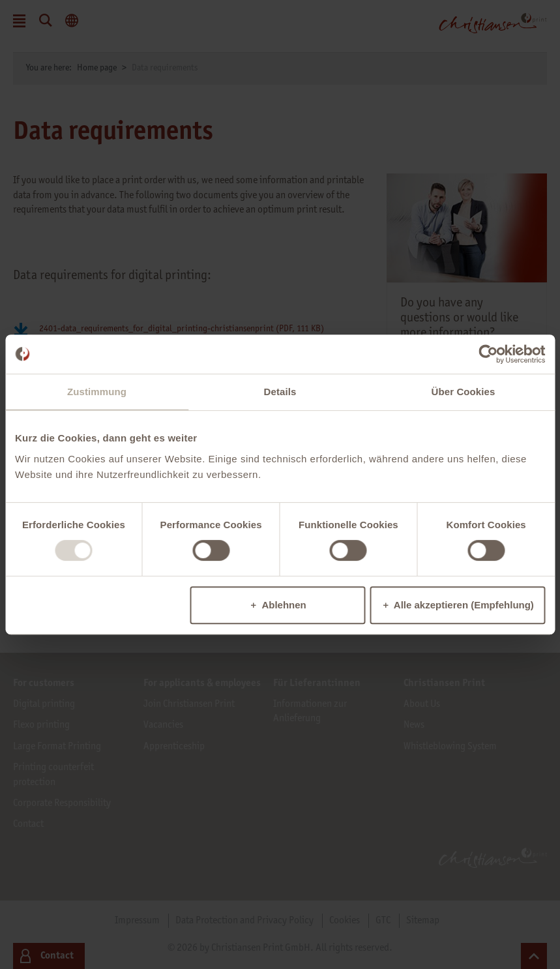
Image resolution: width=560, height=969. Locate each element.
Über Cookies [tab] (464, 392)
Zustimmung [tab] (97, 392)
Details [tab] (280, 392)
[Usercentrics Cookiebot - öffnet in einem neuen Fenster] (488, 354)
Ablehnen (284, 605)
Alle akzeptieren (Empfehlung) (464, 605)
